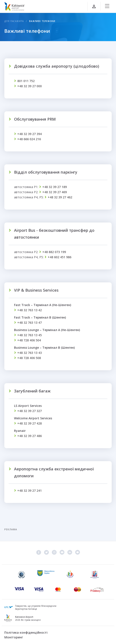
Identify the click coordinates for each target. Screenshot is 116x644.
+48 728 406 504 (29, 340)
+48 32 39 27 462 (60, 197)
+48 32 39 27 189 (55, 187)
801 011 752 (26, 81)
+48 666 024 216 (29, 139)
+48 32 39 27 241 (29, 491)
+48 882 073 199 (54, 252)
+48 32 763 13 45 (29, 335)
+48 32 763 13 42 (29, 310)
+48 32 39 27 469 (55, 192)
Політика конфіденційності (26, 632)
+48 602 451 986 (60, 257)
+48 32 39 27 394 (29, 134)
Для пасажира (14, 21)
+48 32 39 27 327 (29, 411)
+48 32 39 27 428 (29, 423)
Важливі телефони (42, 21)
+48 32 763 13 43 (29, 353)
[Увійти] (94, 6)
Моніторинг (14, 637)
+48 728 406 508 (29, 358)
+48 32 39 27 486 (29, 436)
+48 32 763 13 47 (29, 323)
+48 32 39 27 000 (29, 86)
